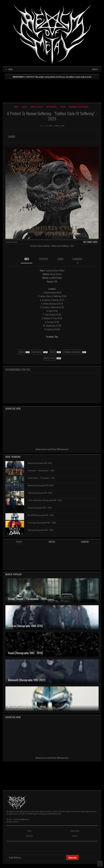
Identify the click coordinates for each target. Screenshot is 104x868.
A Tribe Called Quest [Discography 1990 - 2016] (45, 500)
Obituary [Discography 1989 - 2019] (40, 530)
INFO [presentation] (27, 259)
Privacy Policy (75, 831)
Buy (57, 337)
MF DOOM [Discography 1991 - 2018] (41, 515)
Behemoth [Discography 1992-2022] (41, 485)
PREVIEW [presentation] (44, 259)
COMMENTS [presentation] (77, 261)
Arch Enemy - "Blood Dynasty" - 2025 (41, 470)
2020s (24, 107)
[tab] (27, 261)
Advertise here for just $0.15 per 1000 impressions (52, 449)
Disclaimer (29, 836)
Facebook (50, 337)
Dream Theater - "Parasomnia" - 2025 (41, 478)
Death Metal (52, 107)
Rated (63, 107)
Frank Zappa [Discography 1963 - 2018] (42, 522)
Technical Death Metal (79, 107)
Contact (75, 836)
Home (16, 107)
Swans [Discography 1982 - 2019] (40, 508)
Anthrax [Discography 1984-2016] (40, 463)
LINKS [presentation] (60, 259)
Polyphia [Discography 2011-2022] (40, 493)
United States (37, 107)
